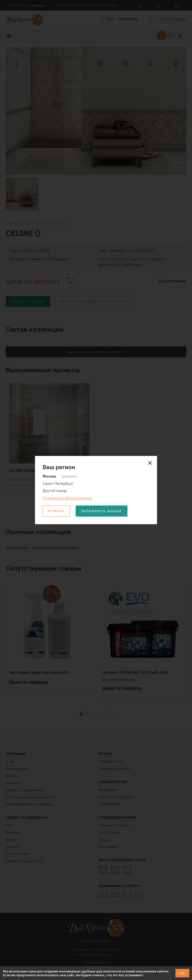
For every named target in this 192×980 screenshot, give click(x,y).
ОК (182, 973)
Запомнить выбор (101, 511)
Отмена (56, 511)
